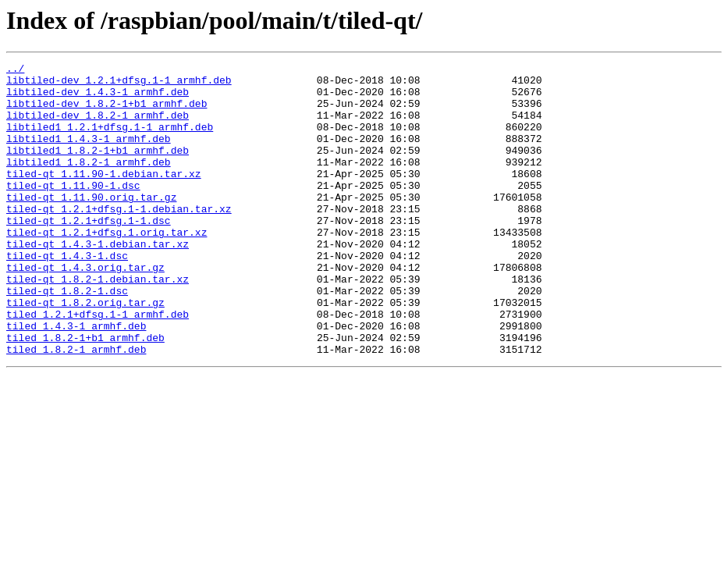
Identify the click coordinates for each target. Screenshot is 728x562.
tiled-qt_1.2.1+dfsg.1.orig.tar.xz (107, 267)
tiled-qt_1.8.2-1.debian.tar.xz (98, 323)
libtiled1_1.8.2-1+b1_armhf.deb (98, 169)
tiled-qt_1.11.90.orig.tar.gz (91, 225)
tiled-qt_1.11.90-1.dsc (73, 211)
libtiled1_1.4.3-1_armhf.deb (89, 155)
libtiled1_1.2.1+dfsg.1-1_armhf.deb (110, 140)
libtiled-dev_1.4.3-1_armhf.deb (98, 98)
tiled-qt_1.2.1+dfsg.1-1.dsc (89, 253)
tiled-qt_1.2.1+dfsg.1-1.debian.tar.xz (119, 239)
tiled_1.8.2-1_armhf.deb (76, 407)
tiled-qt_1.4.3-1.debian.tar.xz (98, 281)
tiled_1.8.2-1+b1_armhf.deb (85, 393)
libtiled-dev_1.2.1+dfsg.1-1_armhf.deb (119, 84)
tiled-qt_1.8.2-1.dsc (67, 337)
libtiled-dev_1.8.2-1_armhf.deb (98, 126)
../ (15, 70)
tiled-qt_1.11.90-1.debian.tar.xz (104, 197)
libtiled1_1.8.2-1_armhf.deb (89, 183)
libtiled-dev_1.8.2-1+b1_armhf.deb (107, 112)
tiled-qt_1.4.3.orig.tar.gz (85, 309)
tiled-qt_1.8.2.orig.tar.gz (85, 351)
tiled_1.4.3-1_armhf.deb (76, 379)
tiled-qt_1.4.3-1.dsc (67, 295)
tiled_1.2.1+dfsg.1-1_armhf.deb (98, 365)
